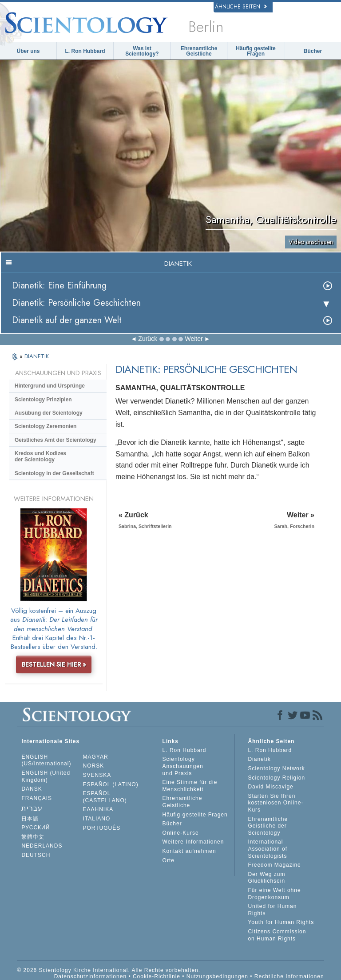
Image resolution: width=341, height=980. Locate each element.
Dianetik (259, 759)
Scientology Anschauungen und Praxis (183, 766)
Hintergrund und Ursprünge (50, 386)
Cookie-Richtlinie (157, 976)
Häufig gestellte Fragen (256, 51)
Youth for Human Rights (281, 922)
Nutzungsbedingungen (217, 976)
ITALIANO (97, 819)
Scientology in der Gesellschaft (54, 473)
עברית (32, 808)
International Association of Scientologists (268, 849)
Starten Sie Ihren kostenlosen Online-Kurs (276, 803)
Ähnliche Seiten (241, 7)
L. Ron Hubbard (85, 51)
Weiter (194, 339)
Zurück (148, 339)
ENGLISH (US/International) (46, 760)
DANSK (32, 789)
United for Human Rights (272, 910)
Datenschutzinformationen (90, 976)
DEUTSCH (36, 855)
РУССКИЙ (36, 828)
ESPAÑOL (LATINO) (111, 784)
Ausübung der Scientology (49, 413)
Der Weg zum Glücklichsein (266, 878)
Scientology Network (276, 768)
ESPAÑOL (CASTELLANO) (105, 797)
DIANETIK (37, 356)
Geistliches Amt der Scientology (56, 440)
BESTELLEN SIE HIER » (54, 664)
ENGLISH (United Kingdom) (46, 776)
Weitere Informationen (193, 842)
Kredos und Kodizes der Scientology (40, 456)
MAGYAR (96, 757)
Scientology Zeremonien (46, 426)
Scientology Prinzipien (43, 400)
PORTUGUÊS (102, 828)
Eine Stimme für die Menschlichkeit (190, 786)
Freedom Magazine (274, 865)
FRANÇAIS (37, 798)
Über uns (28, 51)
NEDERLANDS (42, 846)
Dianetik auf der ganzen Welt (67, 320)
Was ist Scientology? (142, 51)
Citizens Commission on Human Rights (277, 935)
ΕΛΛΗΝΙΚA (98, 809)
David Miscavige (270, 787)
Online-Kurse (181, 833)
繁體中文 (33, 837)
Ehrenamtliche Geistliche (199, 51)
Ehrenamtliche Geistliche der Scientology (268, 826)
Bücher (313, 51)
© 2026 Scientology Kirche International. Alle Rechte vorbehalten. (109, 970)
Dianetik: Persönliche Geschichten (76, 303)
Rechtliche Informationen (289, 976)
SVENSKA (97, 775)
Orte (169, 860)
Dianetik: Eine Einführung (59, 286)
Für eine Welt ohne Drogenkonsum (274, 894)
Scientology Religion (276, 778)
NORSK (94, 766)
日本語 (30, 819)
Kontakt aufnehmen (189, 851)
